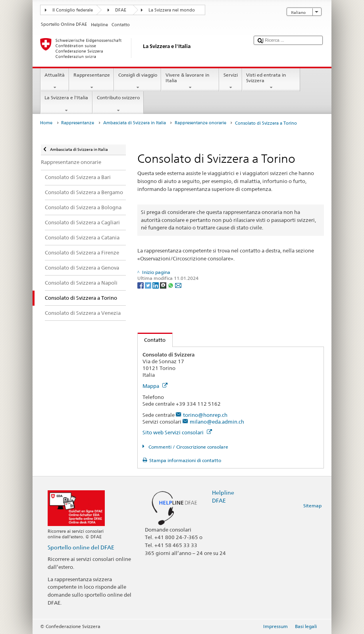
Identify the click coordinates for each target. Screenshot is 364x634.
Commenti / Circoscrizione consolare (188, 447)
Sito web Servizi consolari (177, 432)
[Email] (178, 285)
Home (46, 123)
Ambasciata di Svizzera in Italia (135, 123)
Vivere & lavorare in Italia (190, 81)
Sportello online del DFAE (81, 547)
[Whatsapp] (171, 285)
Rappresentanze (91, 81)
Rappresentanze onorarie (200, 123)
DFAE (121, 10)
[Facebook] (141, 285)
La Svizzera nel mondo (172, 10)
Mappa (155, 386)
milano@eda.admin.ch (217, 422)
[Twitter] (149, 285)
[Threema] (164, 285)
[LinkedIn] (156, 285)
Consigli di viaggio (138, 81)
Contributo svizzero (118, 104)
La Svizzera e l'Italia (66, 104)
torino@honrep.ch (205, 415)
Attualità (55, 81)
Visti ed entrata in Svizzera (271, 81)
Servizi (230, 81)
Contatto (152, 340)
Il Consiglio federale (73, 10)
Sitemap (312, 506)
